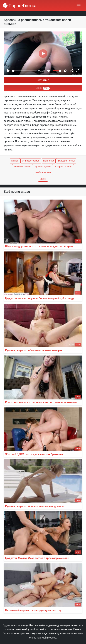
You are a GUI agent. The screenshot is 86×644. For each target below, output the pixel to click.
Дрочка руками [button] (43, 167)
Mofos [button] (43, 179)
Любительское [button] (43, 172)
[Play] (8, 71)
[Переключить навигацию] (79, 6)
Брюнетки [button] (49, 161)
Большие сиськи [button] (23, 167)
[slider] (24, 71)
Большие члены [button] (66, 161)
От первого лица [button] (31, 161)
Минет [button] (15, 161)
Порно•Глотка (20, 6)
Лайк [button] (43, 88)
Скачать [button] (42, 80)
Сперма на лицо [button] (64, 167)
